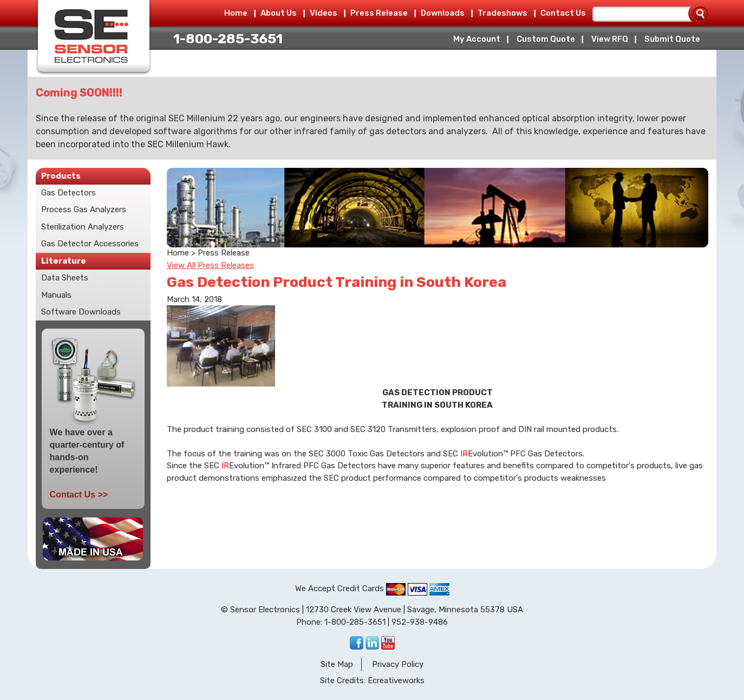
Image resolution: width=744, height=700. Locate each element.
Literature (64, 261)
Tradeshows (502, 13)
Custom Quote (546, 39)
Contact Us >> (79, 495)
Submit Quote (672, 39)
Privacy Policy (398, 664)
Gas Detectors (68, 193)
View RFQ (610, 39)
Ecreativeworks (396, 681)
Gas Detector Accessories (90, 244)
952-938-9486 (420, 622)
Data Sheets (65, 278)
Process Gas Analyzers (84, 210)
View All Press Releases (210, 265)
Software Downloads (81, 312)
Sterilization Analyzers (83, 227)
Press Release (379, 13)
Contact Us (563, 13)
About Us (279, 13)
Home (236, 13)
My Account (477, 39)
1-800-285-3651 (228, 39)
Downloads (443, 13)
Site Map (337, 664)
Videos (324, 13)
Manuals (56, 295)
